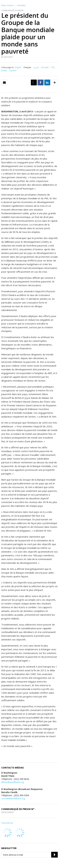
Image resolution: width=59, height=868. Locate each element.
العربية (36, 67)
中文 (53, 67)
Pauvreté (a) (7, 823)
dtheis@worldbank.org (13, 782)
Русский (45, 67)
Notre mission (8, 5)
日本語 (4, 70)
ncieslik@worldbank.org (13, 798)
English (18, 67)
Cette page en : (8, 67)
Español (13, 70)
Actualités (21, 5)
